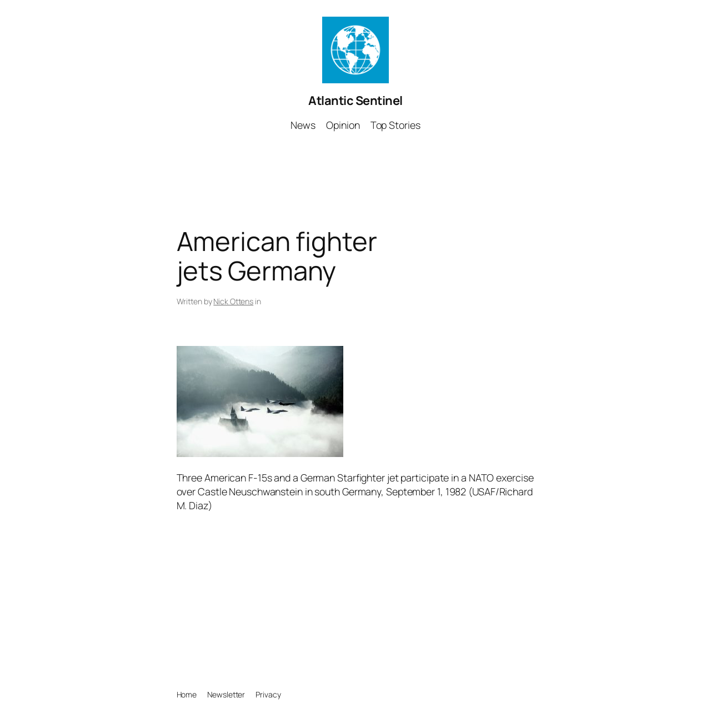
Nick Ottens (233, 301)
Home (187, 694)
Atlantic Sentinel (355, 101)
